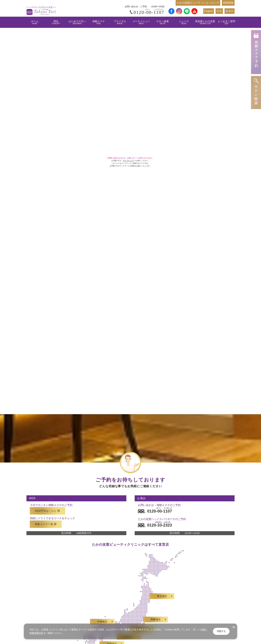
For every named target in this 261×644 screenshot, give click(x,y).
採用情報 (228, 3)
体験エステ (99, 22)
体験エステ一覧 (46, 521)
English (209, 11)
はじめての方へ (77, 22)
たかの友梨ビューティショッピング (198, 3)
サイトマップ (128, 161)
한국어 (230, 11)
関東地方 (156, 617)
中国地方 (102, 619)
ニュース (184, 22)
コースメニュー (141, 22)
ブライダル (120, 22)
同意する (221, 631)
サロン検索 (163, 22)
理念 (56, 22)
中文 (219, 11)
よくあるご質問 (226, 22)
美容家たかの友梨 (205, 22)
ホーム (35, 22)
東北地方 (162, 593)
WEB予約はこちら (47, 508)
